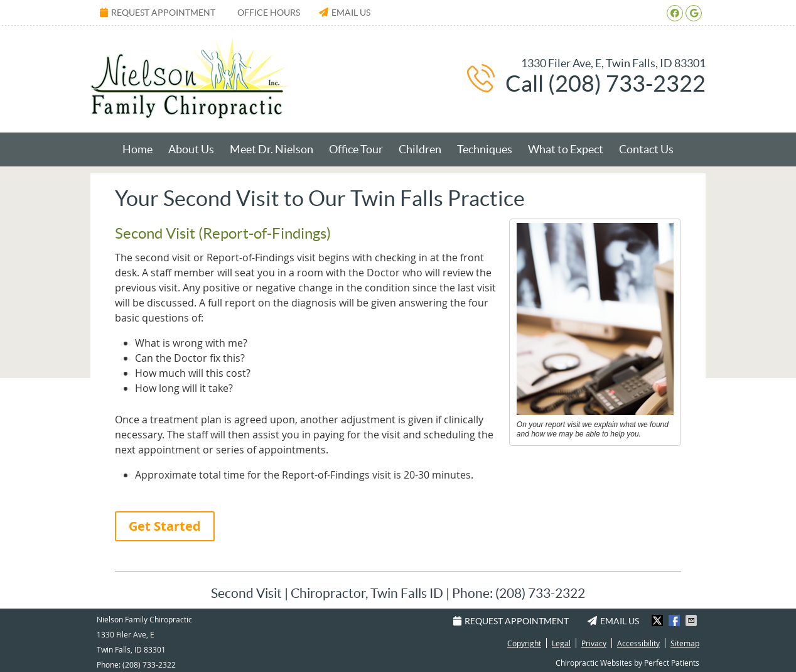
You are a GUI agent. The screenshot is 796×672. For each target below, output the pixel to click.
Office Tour (356, 149)
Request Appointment (158, 13)
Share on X (659, 621)
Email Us (345, 13)
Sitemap (685, 643)
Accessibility (638, 643)
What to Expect (566, 149)
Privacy (594, 643)
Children (420, 149)
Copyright (524, 643)
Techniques (485, 149)
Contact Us (646, 149)
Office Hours (269, 13)
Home (137, 149)
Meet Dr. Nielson (272, 149)
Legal (561, 643)
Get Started (165, 526)
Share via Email (692, 621)
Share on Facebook (675, 621)
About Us (191, 149)
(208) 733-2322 (149, 664)
